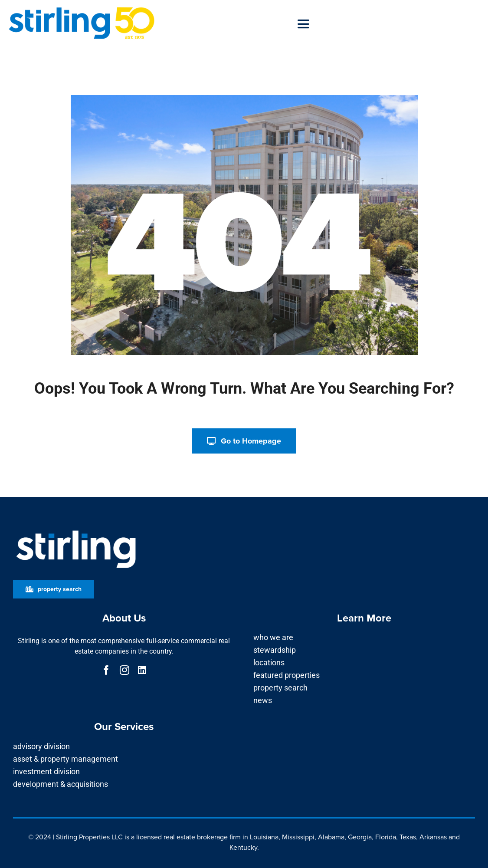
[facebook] (106, 670)
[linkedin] (142, 670)
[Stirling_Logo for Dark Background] (76, 531)
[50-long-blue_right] (82, 10)
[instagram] (124, 670)
